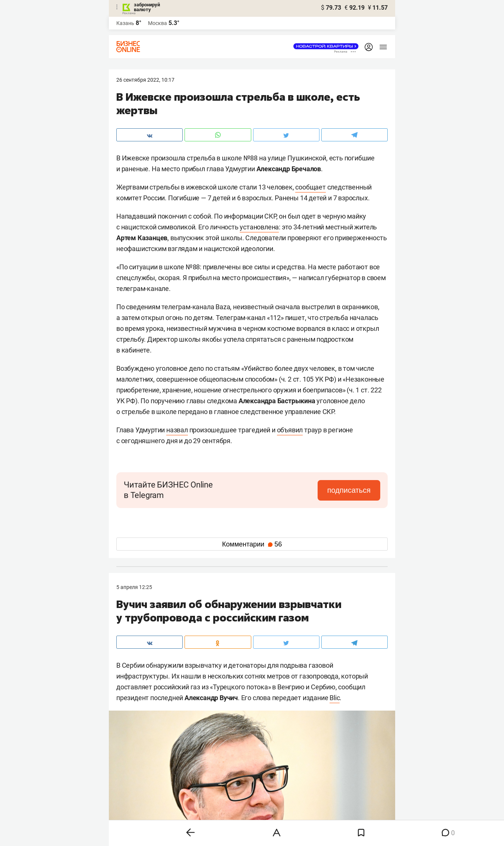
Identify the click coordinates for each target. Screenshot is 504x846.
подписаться (349, 490)
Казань (125, 23)
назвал (177, 430)
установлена (259, 227)
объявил (290, 430)
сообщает (310, 187)
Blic (335, 698)
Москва (157, 23)
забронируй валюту (147, 7)
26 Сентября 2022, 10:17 (145, 80)
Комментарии (252, 544)
